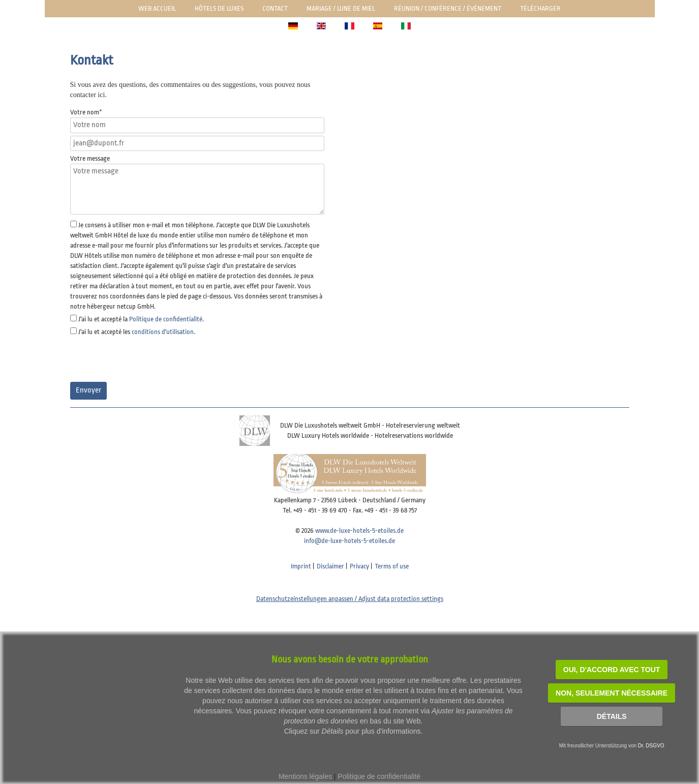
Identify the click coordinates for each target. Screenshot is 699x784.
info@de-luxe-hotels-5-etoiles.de (349, 541)
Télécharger (540, 8)
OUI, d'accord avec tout (612, 670)
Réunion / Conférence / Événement (448, 8)
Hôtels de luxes (219, 8)
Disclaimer (330, 566)
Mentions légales (305, 776)
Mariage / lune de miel (341, 8)
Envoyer (88, 390)
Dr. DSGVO (651, 746)
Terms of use (392, 566)
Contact (275, 8)
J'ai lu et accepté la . (141, 319)
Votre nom (86, 112)
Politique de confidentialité (166, 319)
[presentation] (147, 359)
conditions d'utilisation (163, 332)
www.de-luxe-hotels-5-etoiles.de (359, 531)
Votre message (90, 158)
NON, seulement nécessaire (612, 693)
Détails (612, 716)
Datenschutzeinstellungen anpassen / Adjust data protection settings (350, 599)
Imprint (301, 566)
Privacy (359, 566)
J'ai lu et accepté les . (137, 332)
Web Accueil (157, 8)
